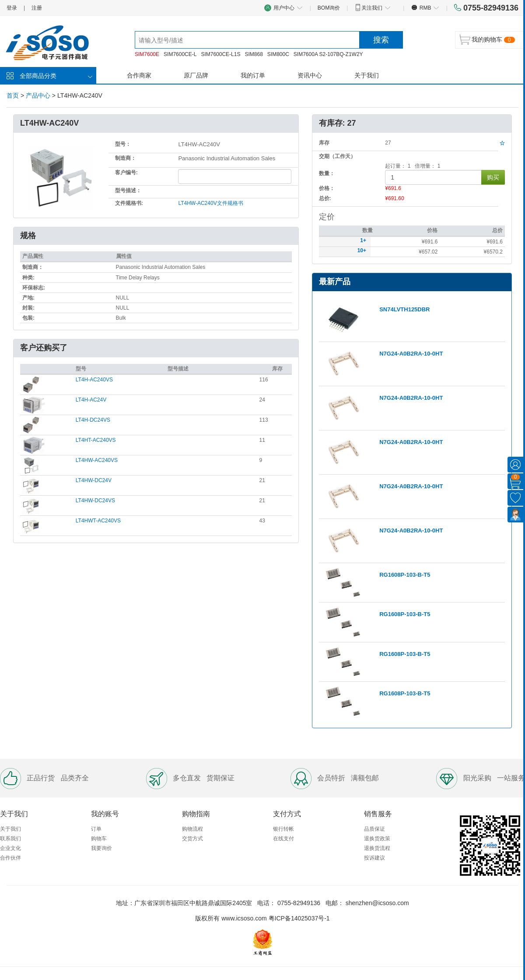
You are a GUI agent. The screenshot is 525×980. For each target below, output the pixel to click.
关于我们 (367, 75)
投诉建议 (374, 858)
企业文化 (10, 848)
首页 (13, 95)
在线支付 (283, 839)
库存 (277, 369)
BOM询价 (329, 8)
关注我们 (373, 7)
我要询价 (101, 848)
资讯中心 (310, 75)
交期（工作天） (337, 156)
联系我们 (10, 839)
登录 (12, 8)
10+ (362, 250)
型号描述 (178, 369)
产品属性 (33, 256)
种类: (28, 278)
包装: (28, 318)
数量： (327, 173)
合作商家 (139, 75)
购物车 (99, 839)
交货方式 (192, 839)
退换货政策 (377, 839)
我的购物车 (487, 39)
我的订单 (253, 75)
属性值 (124, 256)
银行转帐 (283, 829)
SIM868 (254, 54)
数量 (367, 230)
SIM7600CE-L (180, 54)
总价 (497, 230)
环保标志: (34, 288)
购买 (493, 177)
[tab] (156, 348)
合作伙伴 (10, 858)
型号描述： (128, 190)
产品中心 (38, 95)
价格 (432, 230)
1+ (363, 240)
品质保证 (374, 829)
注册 (37, 8)
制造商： (126, 158)
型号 (81, 369)
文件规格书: (129, 203)
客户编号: (126, 173)
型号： (123, 144)
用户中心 (283, 8)
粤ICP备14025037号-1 (299, 918)
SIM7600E (147, 54)
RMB (425, 7)
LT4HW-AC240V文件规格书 (210, 203)
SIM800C (278, 54)
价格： (327, 188)
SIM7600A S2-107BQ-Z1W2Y (328, 54)
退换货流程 (377, 848)
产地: (28, 298)
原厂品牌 (196, 75)
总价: (325, 198)
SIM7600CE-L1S (220, 54)
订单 (96, 829)
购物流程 (192, 829)
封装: (28, 308)
